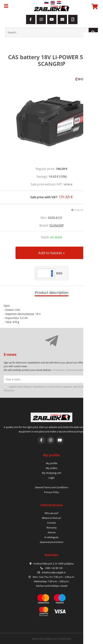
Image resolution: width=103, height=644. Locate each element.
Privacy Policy (51, 492)
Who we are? (52, 513)
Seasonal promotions (51, 542)
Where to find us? (51, 518)
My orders (51, 468)
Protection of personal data (68, 370)
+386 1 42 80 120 (51, 568)
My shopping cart (52, 473)
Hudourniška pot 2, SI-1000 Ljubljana (52, 564)
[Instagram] (41, 19)
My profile (51, 463)
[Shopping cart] (94, 6)
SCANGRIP (57, 225)
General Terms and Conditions (52, 487)
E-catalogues (51, 537)
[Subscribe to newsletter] (96, 379)
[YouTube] (52, 19)
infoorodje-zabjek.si (54, 572)
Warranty (52, 528)
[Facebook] (31, 19)
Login (51, 478)
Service (52, 532)
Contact (51, 523)
